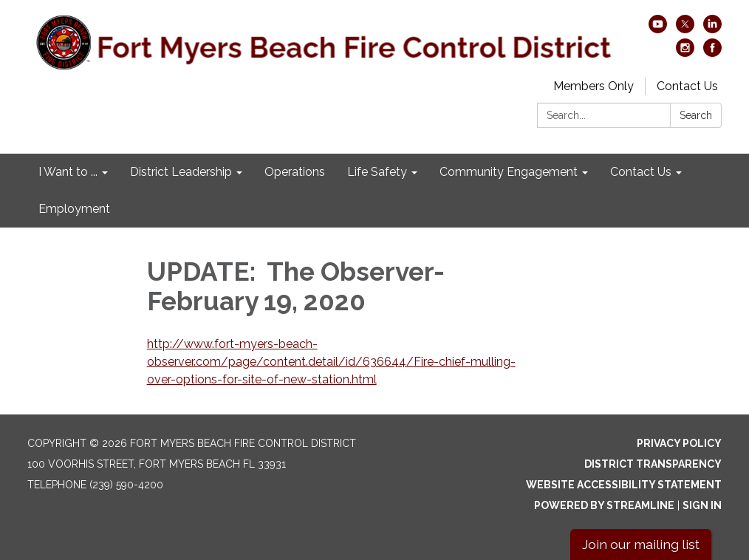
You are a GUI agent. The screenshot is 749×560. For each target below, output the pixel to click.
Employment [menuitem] (74, 209)
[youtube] (658, 29)
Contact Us (687, 86)
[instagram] (685, 53)
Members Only (594, 86)
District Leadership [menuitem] (181, 172)
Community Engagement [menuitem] (509, 172)
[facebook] (712, 53)
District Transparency (653, 464)
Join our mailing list (641, 544)
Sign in (702, 505)
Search (696, 115)
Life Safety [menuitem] (377, 172)
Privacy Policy (679, 443)
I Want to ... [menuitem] (68, 172)
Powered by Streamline (604, 505)
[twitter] (685, 29)
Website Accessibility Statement (624, 485)
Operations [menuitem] (295, 172)
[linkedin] (712, 29)
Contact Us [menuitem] (641, 172)
